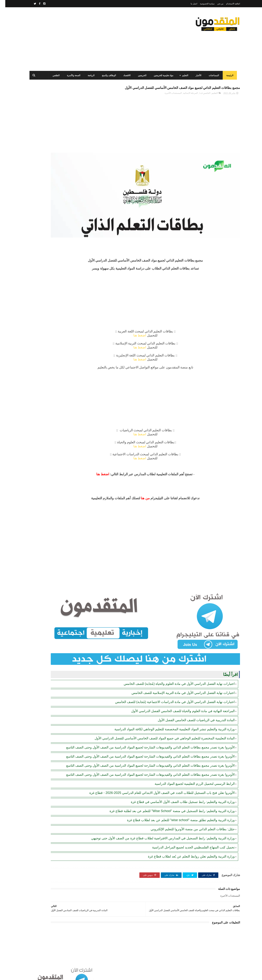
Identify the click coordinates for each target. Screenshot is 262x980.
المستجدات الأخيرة (168, 101)
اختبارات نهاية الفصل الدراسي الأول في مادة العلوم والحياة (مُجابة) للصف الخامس (174, 648)
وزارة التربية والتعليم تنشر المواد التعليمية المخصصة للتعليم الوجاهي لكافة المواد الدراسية (169, 693)
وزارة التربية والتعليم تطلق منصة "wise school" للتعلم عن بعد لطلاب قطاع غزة (176, 810)
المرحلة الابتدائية (185, 101)
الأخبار (196, 75)
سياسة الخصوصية (202, 4)
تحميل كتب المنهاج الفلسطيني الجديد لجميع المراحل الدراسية (188, 842)
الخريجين (140, 75)
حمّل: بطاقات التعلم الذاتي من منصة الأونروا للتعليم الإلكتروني (187, 819)
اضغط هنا (160, 321)
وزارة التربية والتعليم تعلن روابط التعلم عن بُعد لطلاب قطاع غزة (186, 851)
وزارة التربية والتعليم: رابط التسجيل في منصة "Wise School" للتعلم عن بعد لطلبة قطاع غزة (167, 801)
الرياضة (89, 75)
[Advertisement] (94, 39)
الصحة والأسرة (71, 75)
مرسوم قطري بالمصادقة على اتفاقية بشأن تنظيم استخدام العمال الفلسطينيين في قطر (49, 173)
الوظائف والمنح (107, 75)
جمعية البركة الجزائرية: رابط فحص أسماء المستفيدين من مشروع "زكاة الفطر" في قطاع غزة (52, 289)
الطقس (54, 75)
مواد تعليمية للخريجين (161, 75)
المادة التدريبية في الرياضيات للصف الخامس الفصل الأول (191, 684)
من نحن (215, 4)
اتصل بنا (189, 4)
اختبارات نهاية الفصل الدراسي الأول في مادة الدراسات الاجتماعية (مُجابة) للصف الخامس (170, 666)
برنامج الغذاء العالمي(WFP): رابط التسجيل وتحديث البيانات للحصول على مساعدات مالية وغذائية (50, 140)
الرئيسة (228, 75)
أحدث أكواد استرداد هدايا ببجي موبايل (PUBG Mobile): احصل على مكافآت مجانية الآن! (51, 272)
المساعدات (212, 75)
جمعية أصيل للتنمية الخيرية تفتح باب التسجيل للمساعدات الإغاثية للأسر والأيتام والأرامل (52, 239)
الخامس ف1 (200, 101)
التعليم (183, 75)
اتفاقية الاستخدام (228, 4)
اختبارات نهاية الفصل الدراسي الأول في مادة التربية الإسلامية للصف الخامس (178, 657)
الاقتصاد (125, 75)
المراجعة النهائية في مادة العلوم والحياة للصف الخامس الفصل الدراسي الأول (178, 675)
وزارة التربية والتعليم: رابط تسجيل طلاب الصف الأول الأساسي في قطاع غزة (177, 792)
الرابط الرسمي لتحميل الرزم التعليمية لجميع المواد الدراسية (189, 770)
